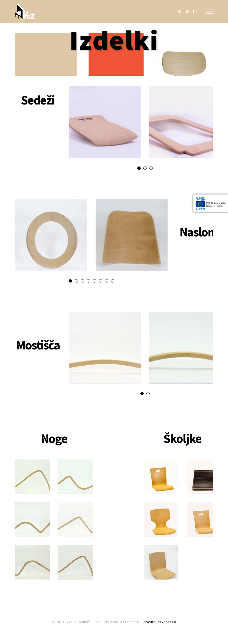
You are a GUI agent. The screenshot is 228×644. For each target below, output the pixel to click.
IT (195, 12)
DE (187, 12)
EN (179, 12)
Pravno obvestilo (159, 622)
